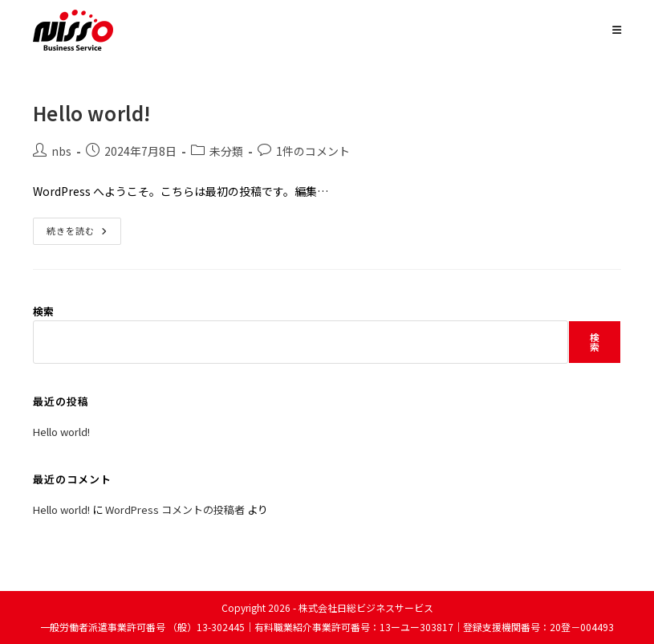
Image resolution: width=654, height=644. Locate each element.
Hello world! (92, 113)
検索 (43, 311)
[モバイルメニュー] (617, 29)
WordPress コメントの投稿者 (175, 509)
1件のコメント (313, 151)
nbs (61, 151)
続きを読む (84, 234)
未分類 (226, 151)
